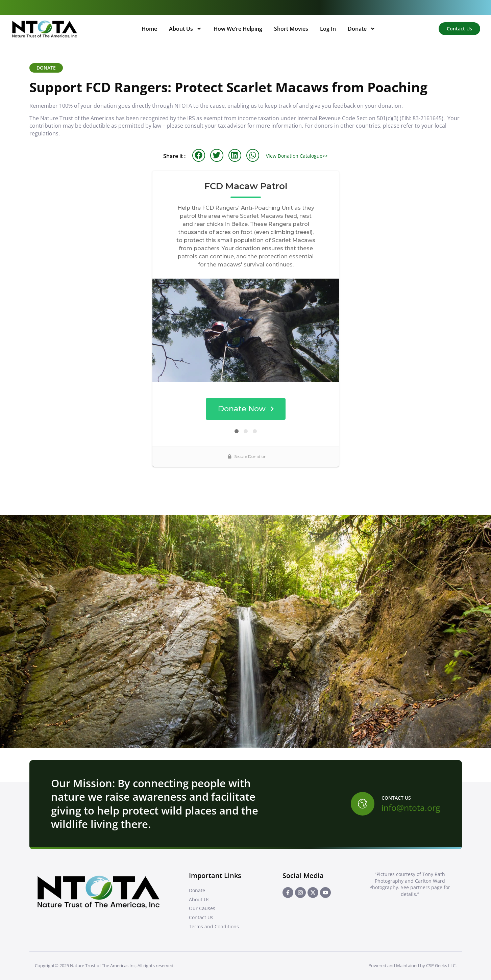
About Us (185, 29)
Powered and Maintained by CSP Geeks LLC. (412, 965)
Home (149, 29)
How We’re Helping (238, 29)
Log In (328, 29)
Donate (362, 29)
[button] (199, 155)
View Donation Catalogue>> (297, 156)
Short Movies (291, 29)
